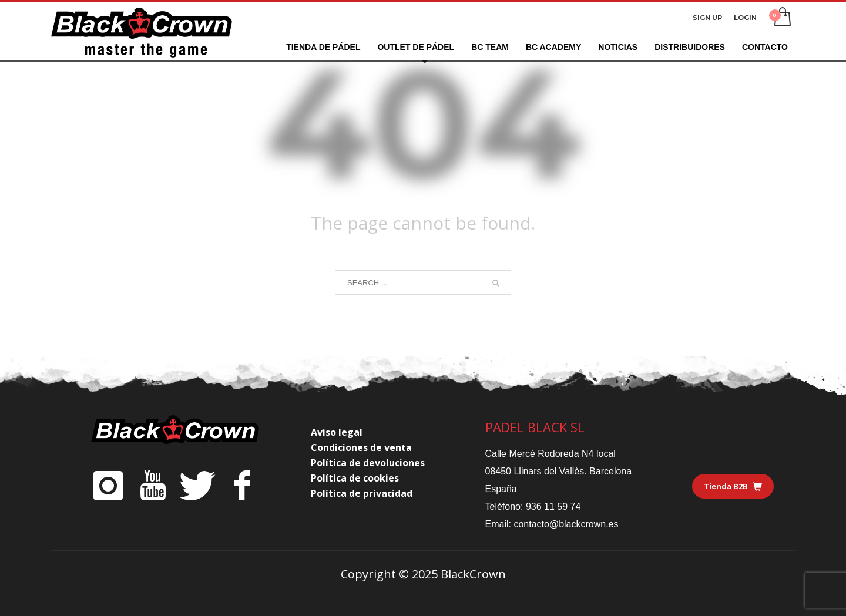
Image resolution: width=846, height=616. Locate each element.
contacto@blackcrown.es (566, 524)
